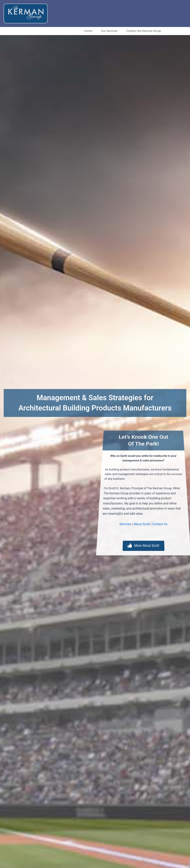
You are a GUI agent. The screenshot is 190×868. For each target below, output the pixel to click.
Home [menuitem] (64, 31)
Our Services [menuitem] (85, 31)
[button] (71, 31)
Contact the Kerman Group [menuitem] (120, 31)
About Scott (140, 523)
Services (113, 523)
